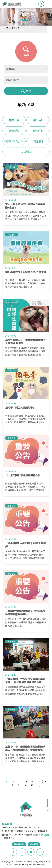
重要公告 (14, 120)
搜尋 (26, 91)
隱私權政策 (19, 844)
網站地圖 (34, 844)
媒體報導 (38, 141)
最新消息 (15, 28)
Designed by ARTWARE (34, 864)
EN (41, 4)
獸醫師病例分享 (14, 141)
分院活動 (38, 120)
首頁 (6, 28)
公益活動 (26, 152)
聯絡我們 (45, 835)
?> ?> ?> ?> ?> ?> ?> (26, 69)
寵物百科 (38, 131)
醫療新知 (14, 131)
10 (32, 785)
